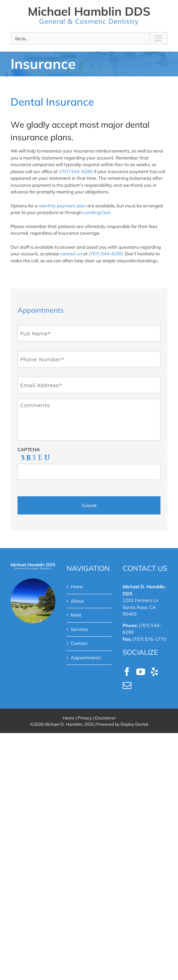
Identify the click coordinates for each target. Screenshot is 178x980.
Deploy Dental (134, 724)
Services (79, 629)
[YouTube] (141, 672)
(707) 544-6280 (76, 171)
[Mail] (127, 685)
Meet (76, 615)
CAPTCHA (29, 449)
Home (77, 587)
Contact (79, 643)
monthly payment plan (62, 206)
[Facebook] (127, 672)
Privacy (85, 718)
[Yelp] (154, 672)
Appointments (86, 658)
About (77, 601)
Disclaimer (105, 718)
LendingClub (97, 212)
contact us (71, 254)
